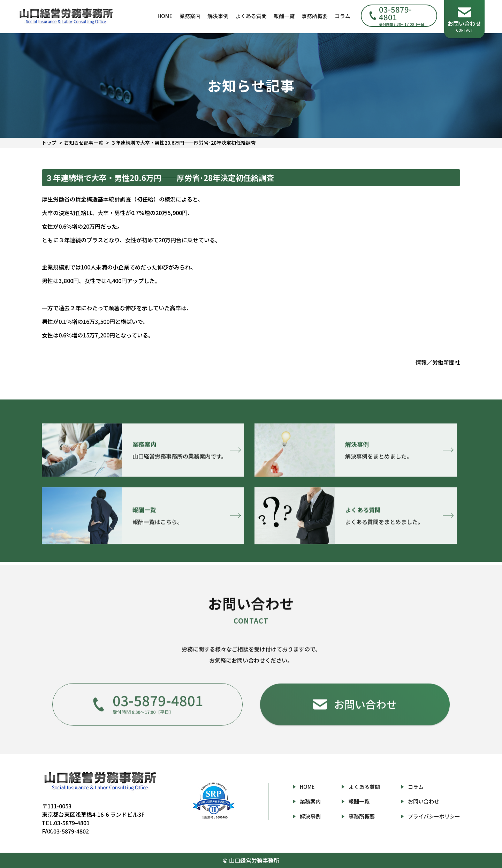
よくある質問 (251, 16)
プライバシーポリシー (434, 816)
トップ (49, 143)
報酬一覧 (284, 16)
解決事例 (218, 16)
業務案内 (190, 16)
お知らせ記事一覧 (84, 143)
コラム (343, 16)
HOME (165, 16)
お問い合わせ (424, 801)
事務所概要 (315, 16)
